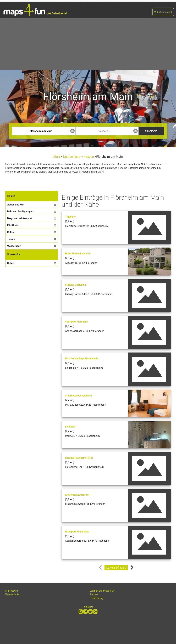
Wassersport (14, 246)
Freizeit (11, 196)
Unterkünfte (14, 255)
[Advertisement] (88, 44)
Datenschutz (12, 594)
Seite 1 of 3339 (116, 568)
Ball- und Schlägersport (20, 212)
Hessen (89, 157)
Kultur (11, 232)
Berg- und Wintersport (20, 218)
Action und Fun (16, 205)
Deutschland (72, 157)
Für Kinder (13, 225)
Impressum (12, 591)
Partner (94, 594)
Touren (11, 239)
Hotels (11, 263)
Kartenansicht (163, 12)
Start (57, 157)
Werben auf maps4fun (102, 591)
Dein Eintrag (97, 598)
